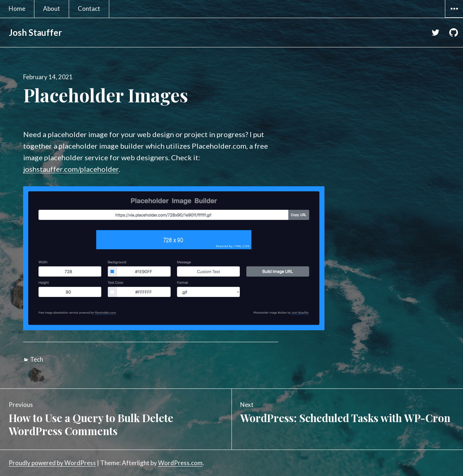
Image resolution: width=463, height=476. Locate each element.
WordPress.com (180, 463)
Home (17, 8)
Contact (89, 8)
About (52, 8)
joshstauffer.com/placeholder (71, 169)
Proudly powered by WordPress (52, 463)
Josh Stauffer (35, 32)
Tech (37, 359)
